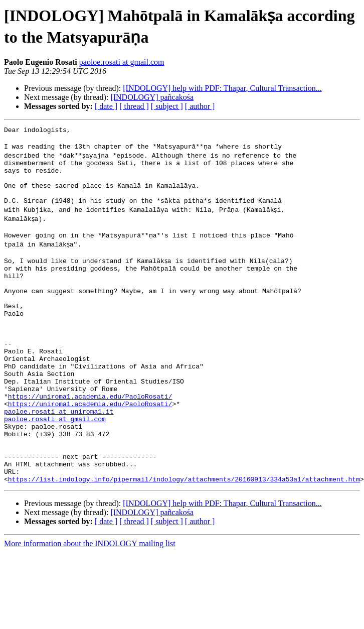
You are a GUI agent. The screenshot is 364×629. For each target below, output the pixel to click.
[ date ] (106, 106)
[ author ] (200, 106)
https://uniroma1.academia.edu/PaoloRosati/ (90, 438)
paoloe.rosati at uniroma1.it (59, 456)
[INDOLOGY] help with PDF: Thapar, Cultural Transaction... (222, 88)
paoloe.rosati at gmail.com (122, 62)
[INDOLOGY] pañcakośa (152, 97)
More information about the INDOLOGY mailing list (90, 602)
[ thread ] (134, 106)
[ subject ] (167, 106)
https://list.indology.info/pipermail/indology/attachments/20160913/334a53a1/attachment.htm (184, 538)
